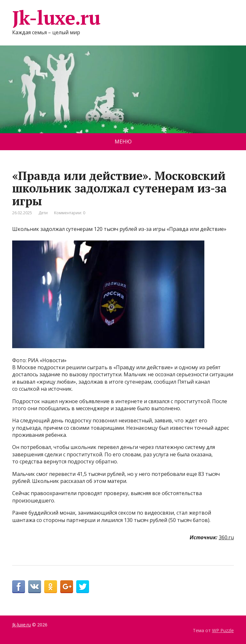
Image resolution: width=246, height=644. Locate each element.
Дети (43, 213)
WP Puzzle (223, 630)
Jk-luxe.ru (56, 18)
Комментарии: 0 (70, 213)
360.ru (226, 537)
